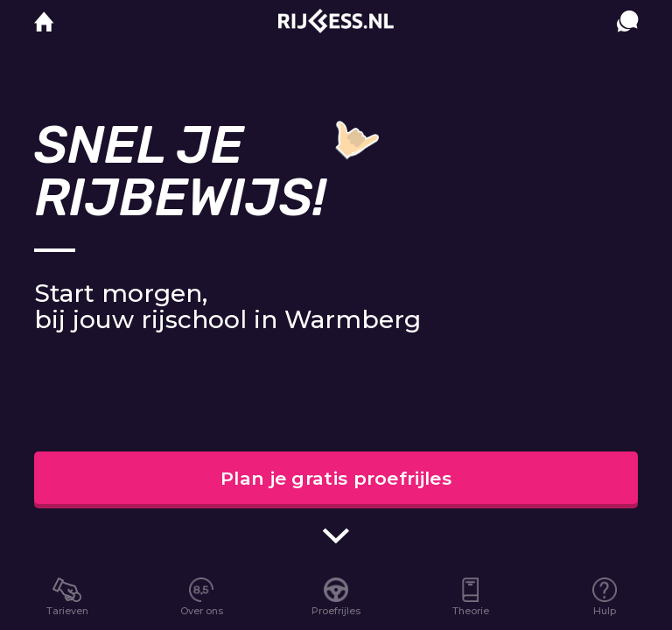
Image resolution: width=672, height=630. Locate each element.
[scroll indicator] (336, 536)
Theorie (471, 611)
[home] (44, 22)
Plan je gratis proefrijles (336, 478)
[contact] (627, 38)
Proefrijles (336, 611)
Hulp (605, 611)
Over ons (202, 611)
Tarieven (67, 611)
